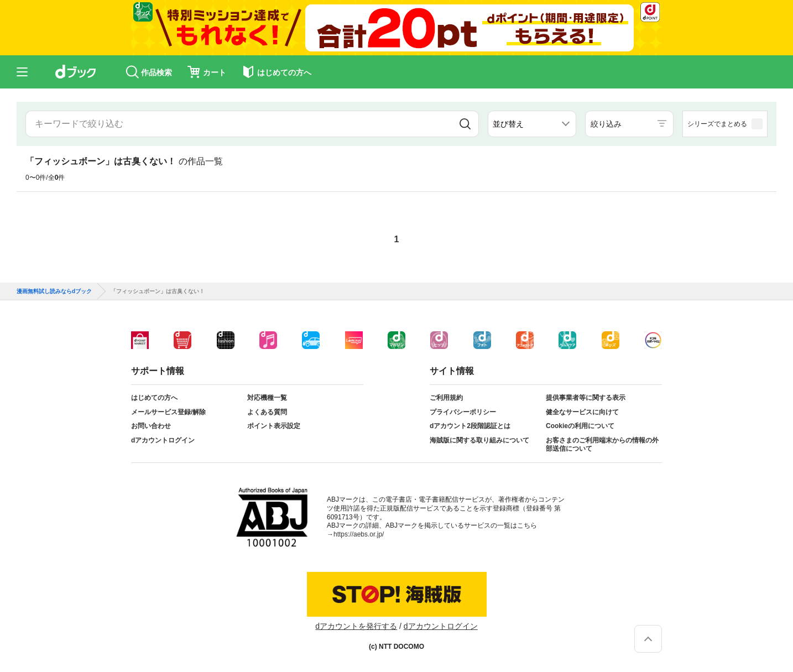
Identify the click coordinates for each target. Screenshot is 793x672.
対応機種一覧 (267, 398)
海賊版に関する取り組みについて (479, 440)
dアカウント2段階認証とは (470, 426)
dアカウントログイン (163, 440)
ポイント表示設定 (274, 426)
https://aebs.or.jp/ (359, 534)
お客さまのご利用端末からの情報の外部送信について (602, 445)
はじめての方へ (154, 398)
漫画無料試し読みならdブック (54, 291)
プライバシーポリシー (463, 412)
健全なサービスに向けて (582, 412)
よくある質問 (267, 412)
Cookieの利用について (580, 426)
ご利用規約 (446, 398)
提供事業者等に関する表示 (586, 398)
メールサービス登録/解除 (168, 412)
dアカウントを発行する (356, 626)
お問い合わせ (151, 426)
